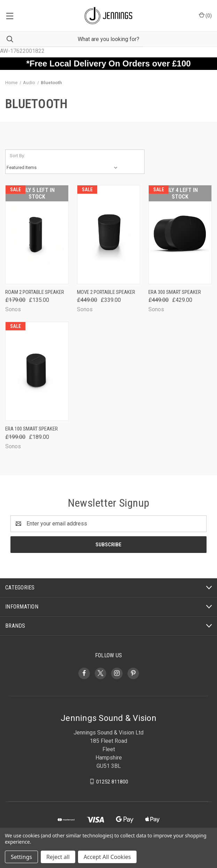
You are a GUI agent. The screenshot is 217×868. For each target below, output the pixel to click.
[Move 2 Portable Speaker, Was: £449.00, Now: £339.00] (109, 235)
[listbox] (64, 168)
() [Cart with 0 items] (205, 15)
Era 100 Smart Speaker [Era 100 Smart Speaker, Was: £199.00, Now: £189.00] (32, 429)
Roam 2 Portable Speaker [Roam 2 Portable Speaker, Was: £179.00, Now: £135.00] (35, 292)
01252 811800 (112, 781)
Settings (21, 857)
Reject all (58, 857)
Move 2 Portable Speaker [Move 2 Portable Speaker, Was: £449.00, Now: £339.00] (106, 292)
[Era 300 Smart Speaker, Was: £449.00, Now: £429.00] (180, 235)
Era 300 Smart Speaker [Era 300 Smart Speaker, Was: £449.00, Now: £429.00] (175, 292)
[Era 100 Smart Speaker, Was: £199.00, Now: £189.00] (37, 371)
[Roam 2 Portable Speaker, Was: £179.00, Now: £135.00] (37, 235)
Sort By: (17, 156)
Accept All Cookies (107, 857)
